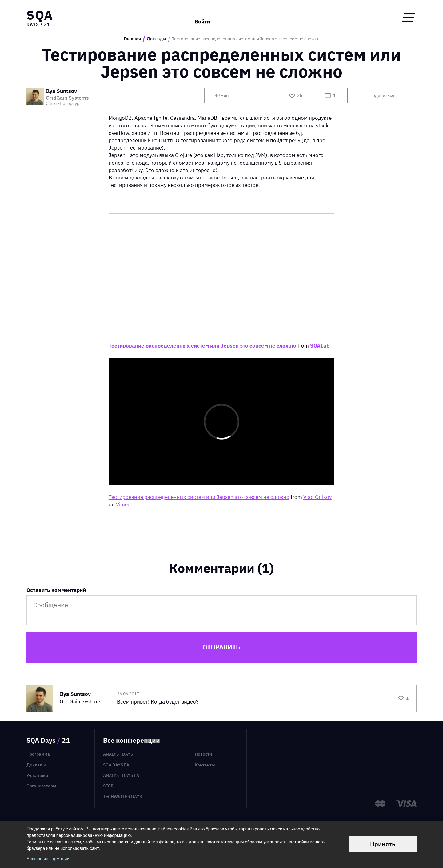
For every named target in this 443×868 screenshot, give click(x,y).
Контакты (205, 765)
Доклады (156, 39)
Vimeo (123, 504)
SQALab (320, 346)
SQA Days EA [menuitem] (116, 765)
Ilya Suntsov (61, 91)
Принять (383, 844)
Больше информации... (50, 859)
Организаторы (41, 786)
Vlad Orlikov (317, 497)
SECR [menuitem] (108, 786)
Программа (38, 754)
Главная (132, 39)
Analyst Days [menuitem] (118, 754)
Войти (202, 17)
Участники (37, 775)
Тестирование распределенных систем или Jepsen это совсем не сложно (202, 346)
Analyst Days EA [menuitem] (121, 775)
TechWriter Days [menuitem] (122, 797)
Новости (203, 754)
